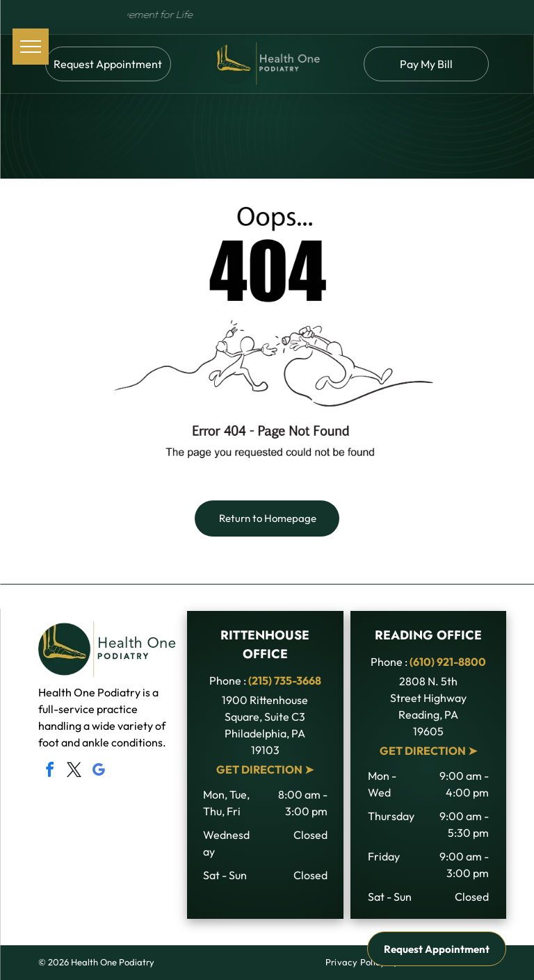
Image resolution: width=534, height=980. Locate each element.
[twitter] (74, 772)
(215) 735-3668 (285, 680)
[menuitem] (357, 963)
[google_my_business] (98, 772)
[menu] (31, 47)
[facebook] (49, 772)
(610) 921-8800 (448, 662)
